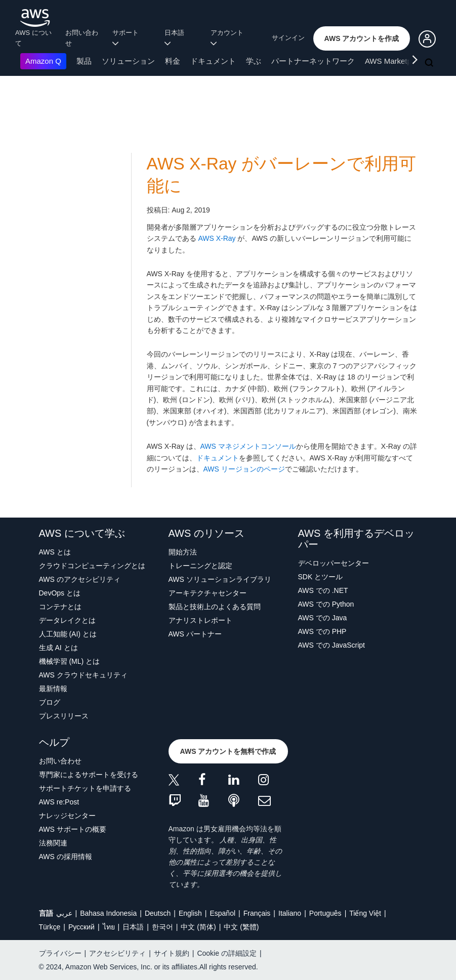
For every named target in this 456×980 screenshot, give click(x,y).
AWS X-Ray (217, 238)
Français (257, 913)
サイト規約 (172, 953)
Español (222, 913)
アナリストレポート (200, 620)
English (190, 913)
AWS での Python (326, 604)
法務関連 (53, 843)
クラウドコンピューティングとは (92, 566)
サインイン (288, 38)
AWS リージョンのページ (244, 469)
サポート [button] (127, 38)
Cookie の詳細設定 (226, 953)
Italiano (290, 913)
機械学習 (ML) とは (70, 661)
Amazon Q (43, 61)
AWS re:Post (59, 802)
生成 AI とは (58, 648)
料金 (173, 61)
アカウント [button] (229, 38)
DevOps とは (60, 593)
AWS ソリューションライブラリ (220, 579)
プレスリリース (64, 716)
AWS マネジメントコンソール (248, 446)
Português (325, 913)
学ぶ (254, 61)
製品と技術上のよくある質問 (215, 607)
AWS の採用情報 (66, 857)
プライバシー (60, 953)
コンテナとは (60, 607)
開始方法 (183, 552)
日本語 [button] (176, 38)
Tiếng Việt (365, 913)
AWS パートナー (195, 634)
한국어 (162, 927)
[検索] (430, 63)
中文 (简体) (198, 927)
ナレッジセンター (67, 816)
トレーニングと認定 (200, 566)
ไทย (109, 927)
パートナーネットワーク (313, 61)
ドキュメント (213, 61)
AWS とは (55, 552)
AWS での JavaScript (332, 645)
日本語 (133, 927)
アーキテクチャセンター (208, 593)
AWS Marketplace (395, 61)
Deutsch (158, 913)
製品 (84, 61)
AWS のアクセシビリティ (80, 579)
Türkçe (50, 927)
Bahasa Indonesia (108, 913)
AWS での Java (323, 618)
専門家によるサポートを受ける (89, 775)
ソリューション (128, 61)
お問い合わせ (82, 38)
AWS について (33, 38)
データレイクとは (67, 620)
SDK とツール (321, 577)
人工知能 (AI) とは (68, 634)
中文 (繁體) (241, 927)
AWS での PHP (322, 631)
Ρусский (81, 927)
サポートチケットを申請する (85, 788)
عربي (64, 913)
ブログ (50, 702)
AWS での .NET (323, 590)
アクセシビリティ (117, 953)
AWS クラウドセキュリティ (83, 675)
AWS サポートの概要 (73, 829)
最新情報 (53, 689)
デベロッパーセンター (334, 563)
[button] (362, 38)
